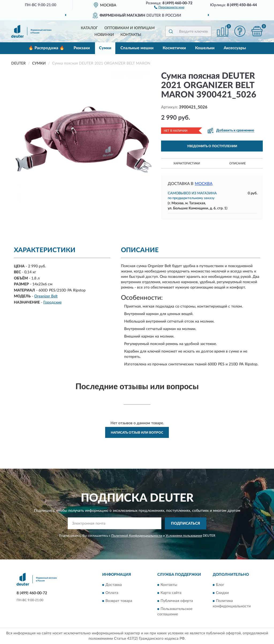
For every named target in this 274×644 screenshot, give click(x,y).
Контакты (131, 35)
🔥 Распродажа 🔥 (46, 48)
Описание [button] (237, 163)
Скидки (222, 593)
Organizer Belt (46, 296)
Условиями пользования (184, 536)
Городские (52, 302)
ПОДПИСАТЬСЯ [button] (186, 524)
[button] (169, 7)
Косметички (174, 48)
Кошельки (205, 48)
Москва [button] (204, 184)
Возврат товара (119, 601)
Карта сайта (171, 593)
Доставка (114, 585)
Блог (220, 585)
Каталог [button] (89, 28)
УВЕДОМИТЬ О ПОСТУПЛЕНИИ (212, 146)
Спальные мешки (137, 48)
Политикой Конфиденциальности (137, 536)
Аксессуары (235, 48)
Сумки (105, 48)
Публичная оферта (177, 601)
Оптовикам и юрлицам (130, 28)
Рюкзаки (82, 48)
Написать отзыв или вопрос (137, 433)
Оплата (112, 593)
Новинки (104, 35)
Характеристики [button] (187, 163)
